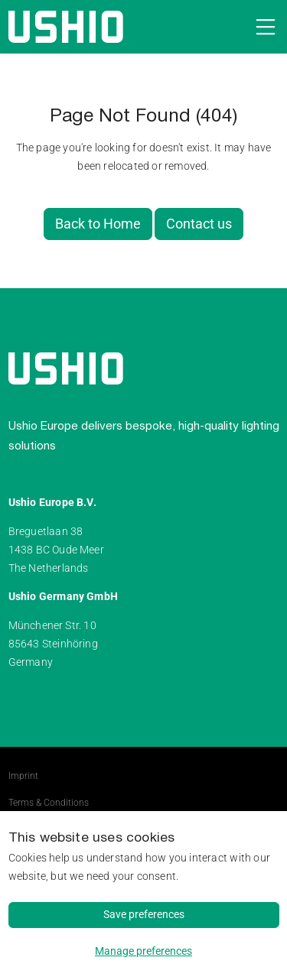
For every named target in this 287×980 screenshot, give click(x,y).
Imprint (23, 776)
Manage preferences (143, 951)
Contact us (199, 224)
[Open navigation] (263, 27)
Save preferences (144, 914)
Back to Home (98, 224)
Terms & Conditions (49, 803)
